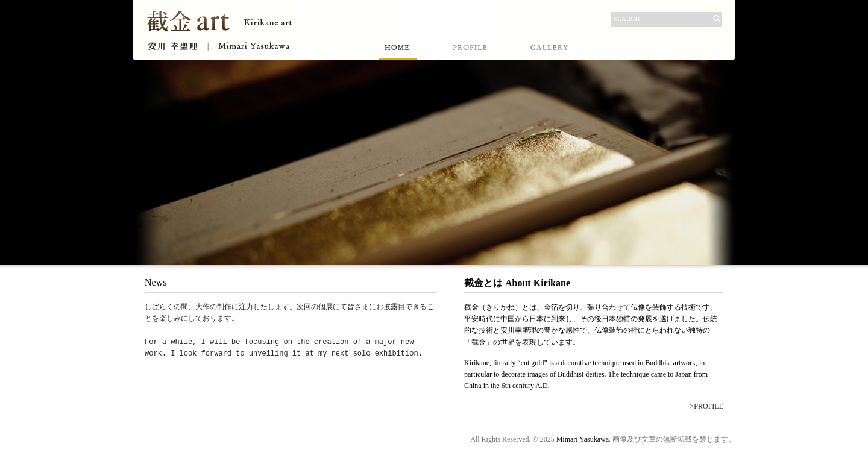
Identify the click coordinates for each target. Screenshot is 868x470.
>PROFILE (707, 406)
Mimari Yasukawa (583, 439)
